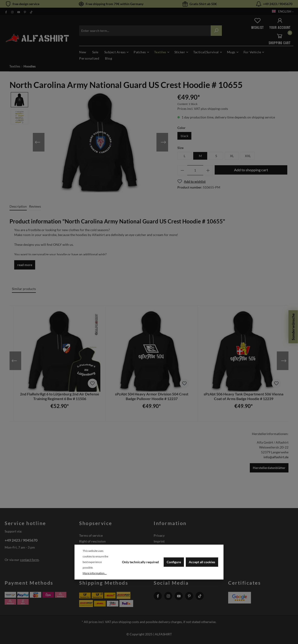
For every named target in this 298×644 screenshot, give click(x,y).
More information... (95, 573)
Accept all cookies (202, 562)
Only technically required (140, 562)
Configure (174, 562)
